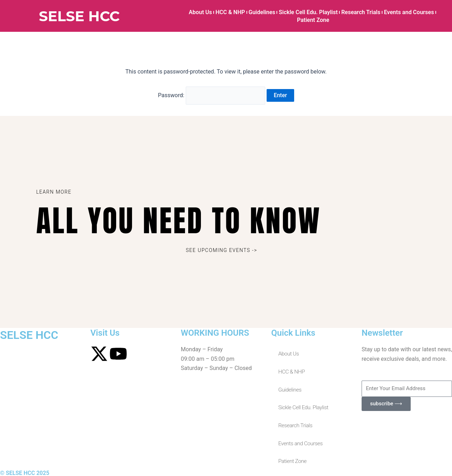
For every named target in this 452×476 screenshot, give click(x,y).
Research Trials (361, 12)
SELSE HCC (79, 16)
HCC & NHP (230, 12)
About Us (201, 12)
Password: (212, 95)
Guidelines (262, 12)
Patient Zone (313, 20)
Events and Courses (409, 12)
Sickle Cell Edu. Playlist (308, 12)
